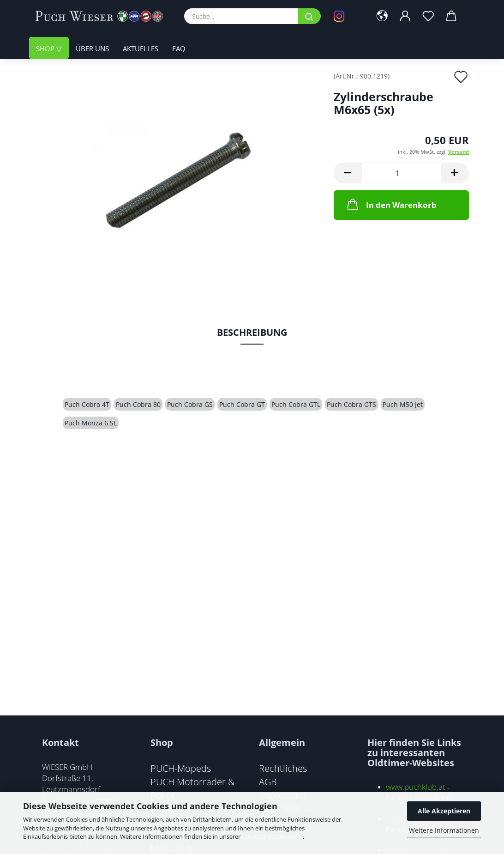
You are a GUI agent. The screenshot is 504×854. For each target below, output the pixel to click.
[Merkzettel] (428, 16)
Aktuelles (141, 48)
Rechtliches (283, 768)
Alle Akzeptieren (444, 811)
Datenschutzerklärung (272, 836)
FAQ (179, 48)
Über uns (92, 48)
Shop (46, 48)
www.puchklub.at (416, 787)
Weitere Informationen (444, 830)
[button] (382, 16)
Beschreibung (252, 332)
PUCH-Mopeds (181, 768)
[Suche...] (309, 16)
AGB (268, 781)
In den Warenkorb (391, 204)
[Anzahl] (401, 173)
